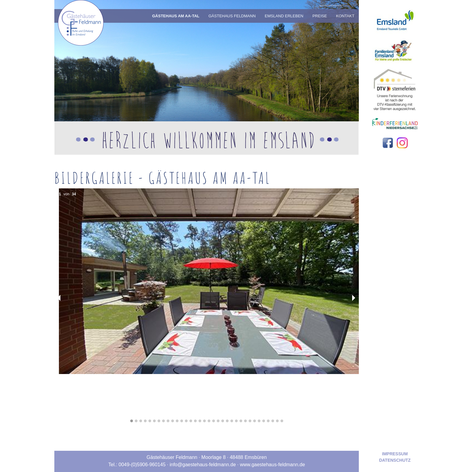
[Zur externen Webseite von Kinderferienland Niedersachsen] (395, 123)
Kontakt (345, 16)
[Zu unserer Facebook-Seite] (388, 142)
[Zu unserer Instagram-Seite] (402, 142)
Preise (320, 16)
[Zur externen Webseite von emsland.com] (395, 17)
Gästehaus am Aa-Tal (176, 16)
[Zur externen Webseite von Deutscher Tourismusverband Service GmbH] (395, 88)
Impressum (395, 454)
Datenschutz (395, 460)
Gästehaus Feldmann (232, 16)
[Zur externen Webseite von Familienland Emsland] (395, 50)
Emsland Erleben (284, 16)
